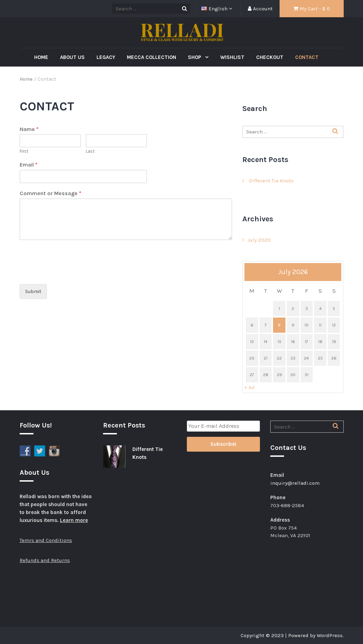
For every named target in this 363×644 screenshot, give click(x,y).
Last (90, 151)
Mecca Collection (152, 57)
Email (29, 165)
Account (260, 9)
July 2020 (259, 240)
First (24, 151)
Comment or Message (51, 193)
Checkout (270, 57)
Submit (33, 291)
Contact (307, 57)
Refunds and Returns (45, 560)
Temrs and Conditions (46, 540)
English (215, 9)
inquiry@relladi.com (295, 483)
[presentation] (72, 273)
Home (41, 57)
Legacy (106, 57)
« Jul (249, 387)
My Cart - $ (312, 9)
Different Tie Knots (271, 181)
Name (29, 129)
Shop (195, 57)
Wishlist (232, 57)
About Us (72, 57)
